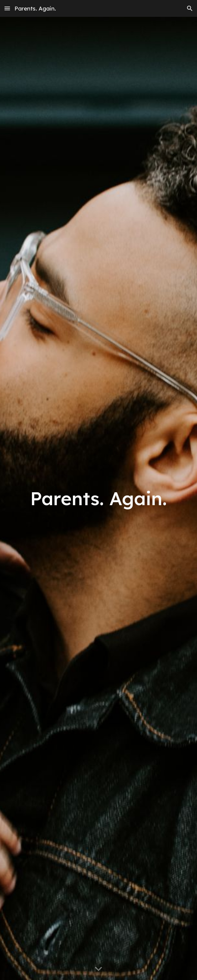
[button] (7, 8)
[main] (98, 498)
